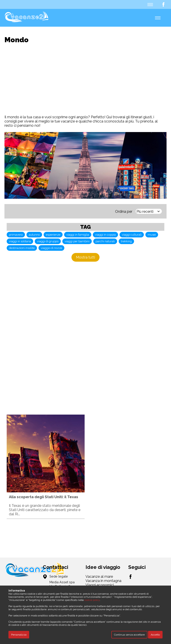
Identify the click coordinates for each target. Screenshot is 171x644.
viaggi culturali (132, 235)
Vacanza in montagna (103, 581)
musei (152, 235)
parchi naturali (105, 241)
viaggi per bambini (77, 241)
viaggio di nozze (51, 248)
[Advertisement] (88, 79)
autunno (34, 235)
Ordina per (124, 212)
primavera (16, 235)
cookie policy (92, 600)
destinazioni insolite (22, 248)
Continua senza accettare (129, 635)
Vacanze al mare (99, 577)
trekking (126, 241)
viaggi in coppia (105, 235)
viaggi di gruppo (48, 241)
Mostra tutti (85, 257)
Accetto (155, 635)
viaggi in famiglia (78, 235)
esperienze (53, 235)
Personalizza (19, 635)
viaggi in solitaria (20, 241)
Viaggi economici (100, 585)
